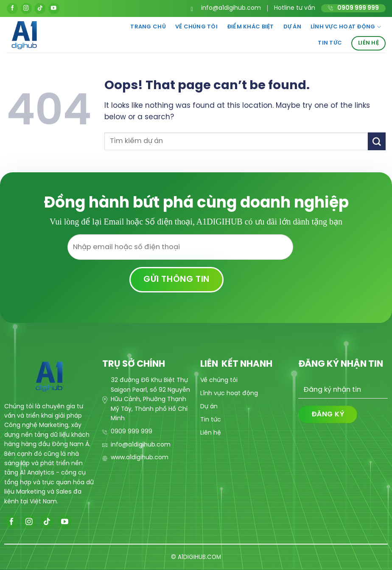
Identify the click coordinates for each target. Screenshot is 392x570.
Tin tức (330, 43)
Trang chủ (148, 27)
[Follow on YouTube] (54, 8)
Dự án (292, 27)
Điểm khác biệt (251, 27)
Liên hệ (368, 43)
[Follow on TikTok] (40, 8)
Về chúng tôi (196, 27)
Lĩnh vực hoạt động (346, 27)
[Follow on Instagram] (26, 8)
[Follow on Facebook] (12, 8)
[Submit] (377, 141)
